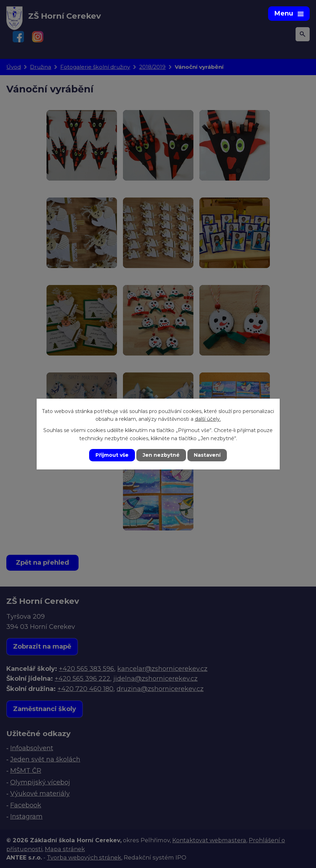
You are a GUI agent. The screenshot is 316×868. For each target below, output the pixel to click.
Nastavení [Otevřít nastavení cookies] (207, 455)
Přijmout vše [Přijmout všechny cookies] (112, 455)
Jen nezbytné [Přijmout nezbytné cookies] (161, 455)
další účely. (208, 419)
